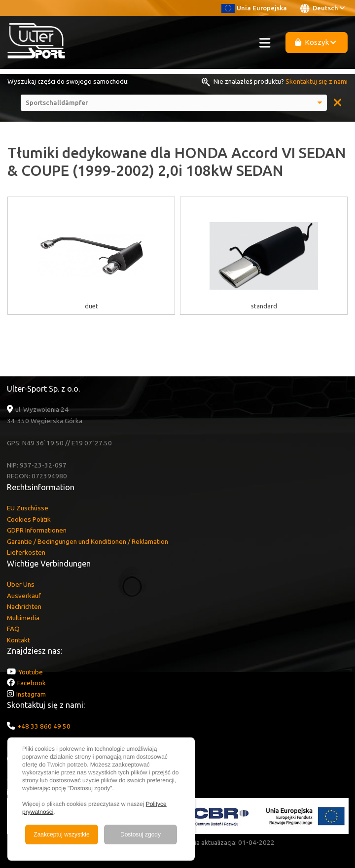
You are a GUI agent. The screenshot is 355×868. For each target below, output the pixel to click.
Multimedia (23, 618)
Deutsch (322, 8)
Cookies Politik (29, 519)
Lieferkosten (26, 552)
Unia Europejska (254, 8)
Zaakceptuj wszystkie (61, 835)
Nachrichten (24, 606)
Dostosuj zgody (141, 835)
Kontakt (18, 640)
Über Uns (21, 584)
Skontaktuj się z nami (317, 81)
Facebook (32, 683)
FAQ (13, 629)
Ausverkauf (24, 596)
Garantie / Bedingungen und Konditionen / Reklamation (88, 541)
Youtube (31, 672)
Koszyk (316, 42)
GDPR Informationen (37, 530)
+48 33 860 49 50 (44, 726)
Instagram (31, 694)
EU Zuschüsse (28, 508)
